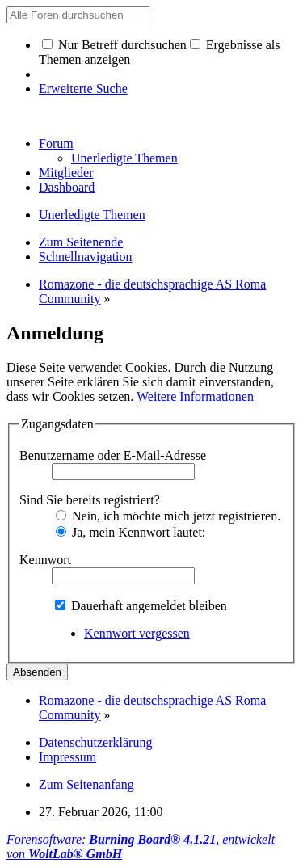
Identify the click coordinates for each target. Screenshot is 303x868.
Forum (56, 143)
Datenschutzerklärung (95, 742)
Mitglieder (66, 173)
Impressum (67, 757)
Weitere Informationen (195, 396)
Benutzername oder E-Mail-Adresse (113, 455)
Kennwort (45, 560)
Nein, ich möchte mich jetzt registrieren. (168, 516)
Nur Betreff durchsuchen (114, 45)
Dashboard (67, 187)
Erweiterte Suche (83, 88)
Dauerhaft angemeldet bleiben (141, 606)
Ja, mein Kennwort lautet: (130, 532)
